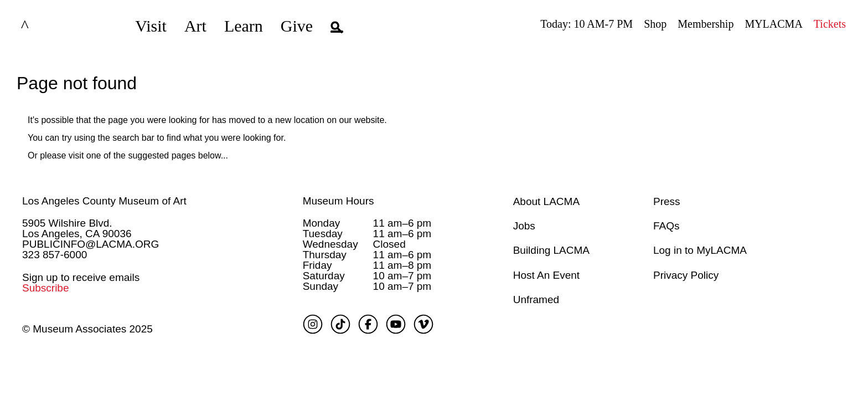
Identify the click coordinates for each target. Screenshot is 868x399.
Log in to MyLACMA (700, 250)
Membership (706, 24)
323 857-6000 (55, 255)
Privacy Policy (686, 275)
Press (667, 201)
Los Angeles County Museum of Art (104, 201)
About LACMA (546, 201)
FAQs (666, 226)
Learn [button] (244, 26)
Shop (655, 24)
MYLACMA (773, 24)
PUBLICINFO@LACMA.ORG (91, 244)
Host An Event (546, 275)
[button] (337, 26)
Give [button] (297, 26)
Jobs (524, 226)
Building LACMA (551, 250)
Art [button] (195, 26)
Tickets (830, 24)
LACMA (52, 26)
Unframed (536, 300)
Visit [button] (151, 26)
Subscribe (46, 288)
